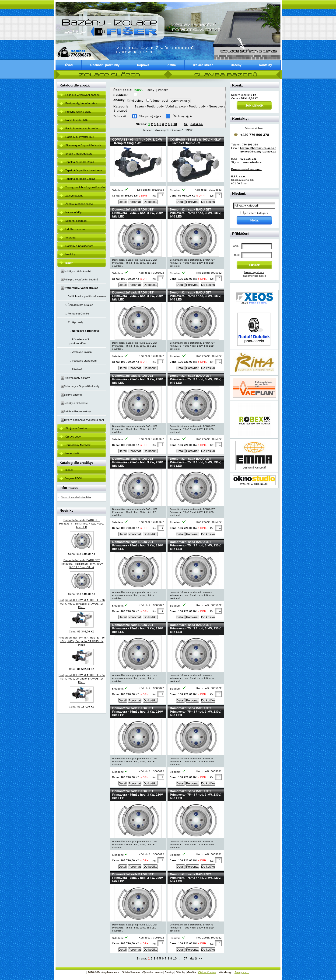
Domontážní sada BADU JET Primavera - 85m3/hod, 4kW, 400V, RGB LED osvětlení (82, 564)
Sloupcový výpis (150, 116)
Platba (171, 65)
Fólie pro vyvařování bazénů (82, 95)
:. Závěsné (76, 369)
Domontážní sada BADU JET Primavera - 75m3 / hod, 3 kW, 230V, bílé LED (138, 213)
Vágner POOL (74, 478)
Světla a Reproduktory (79, 154)
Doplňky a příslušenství (79, 246)
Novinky (70, 254)
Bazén (139, 106)
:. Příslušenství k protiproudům (80, 341)
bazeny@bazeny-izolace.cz (258, 148)
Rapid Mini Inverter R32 (80, 137)
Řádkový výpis (182, 116)
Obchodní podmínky (105, 65)
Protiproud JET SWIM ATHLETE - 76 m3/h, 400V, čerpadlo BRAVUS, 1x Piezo (82, 604)
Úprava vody (73, 437)
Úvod (69, 65)
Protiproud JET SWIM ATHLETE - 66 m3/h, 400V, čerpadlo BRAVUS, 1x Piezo (82, 641)
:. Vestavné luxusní (81, 352)
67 (186, 124)
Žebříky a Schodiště (76, 403)
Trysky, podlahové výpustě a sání (85, 187)
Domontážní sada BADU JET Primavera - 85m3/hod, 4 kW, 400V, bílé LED (82, 524)
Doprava (143, 65)
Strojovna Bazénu (76, 428)
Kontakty (266, 65)
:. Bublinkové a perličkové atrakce (86, 296)
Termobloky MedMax (78, 445)
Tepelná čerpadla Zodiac (80, 179)
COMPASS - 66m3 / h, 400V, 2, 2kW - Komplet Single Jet (137, 141)
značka (163, 90)
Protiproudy (197, 106)
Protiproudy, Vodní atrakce (81, 103)
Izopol (69, 470)
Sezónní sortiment (76, 221)
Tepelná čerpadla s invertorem (84, 170)
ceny (151, 90)
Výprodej (71, 237)
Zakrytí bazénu (74, 195)
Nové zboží (72, 453)
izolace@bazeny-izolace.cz (258, 152)
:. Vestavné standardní (83, 361)
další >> (197, 124)
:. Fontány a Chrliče (77, 313)
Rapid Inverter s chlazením (82, 128)
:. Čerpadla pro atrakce (79, 305)
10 (175, 124)
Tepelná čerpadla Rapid (80, 162)
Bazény (236, 65)
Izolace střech (203, 65)
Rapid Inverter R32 (77, 120)
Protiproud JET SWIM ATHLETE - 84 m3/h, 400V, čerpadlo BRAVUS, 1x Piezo (82, 679)
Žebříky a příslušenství (79, 204)
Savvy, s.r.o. (242, 972)
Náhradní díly (73, 212)
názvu (139, 90)
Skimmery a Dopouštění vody (83, 145)
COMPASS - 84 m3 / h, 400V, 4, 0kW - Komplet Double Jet (195, 141)
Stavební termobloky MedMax (76, 497)
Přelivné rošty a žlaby (78, 112)
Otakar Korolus (207, 972)
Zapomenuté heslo (254, 276)
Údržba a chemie (76, 229)
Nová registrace (254, 272)
